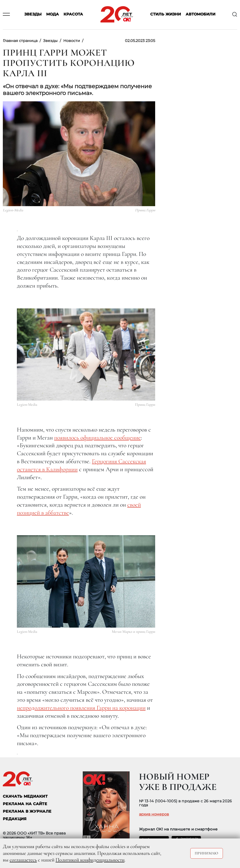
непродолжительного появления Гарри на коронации (81, 708)
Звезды (33, 14)
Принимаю (207, 853)
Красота (73, 14)
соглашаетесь (23, 860)
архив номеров (154, 814)
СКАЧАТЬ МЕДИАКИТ (25, 796)
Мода (52, 14)
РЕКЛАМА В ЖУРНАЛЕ (27, 811)
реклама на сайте (25, 804)
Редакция (15, 819)
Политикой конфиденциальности (90, 860)
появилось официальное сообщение (97, 438)
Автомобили (201, 14)
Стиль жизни (166, 14)
